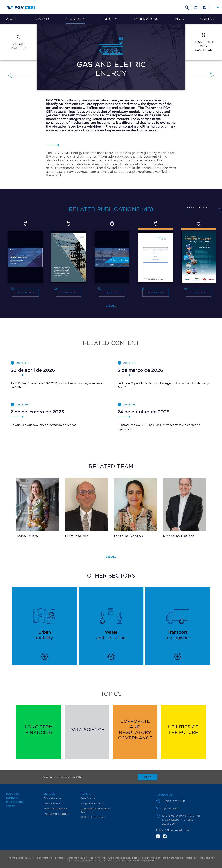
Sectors (73, 19)
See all (111, 306)
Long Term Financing (93, 803)
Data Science (88, 798)
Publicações (15, 802)
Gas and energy (52, 798)
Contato (12, 798)
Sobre (10, 806)
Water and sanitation (55, 809)
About (12, 19)
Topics (108, 19)
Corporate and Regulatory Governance (96, 810)
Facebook (205, 7)
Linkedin (196, 7)
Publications (146, 19)
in (158, 836)
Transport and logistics (56, 814)
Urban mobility (52, 803)
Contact (208, 19)
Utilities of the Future (93, 817)
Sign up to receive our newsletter (63, 777)
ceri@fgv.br (171, 809)
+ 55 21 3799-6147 (175, 801)
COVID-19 (42, 19)
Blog (179, 19)
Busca (187, 7)
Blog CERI (13, 794)
